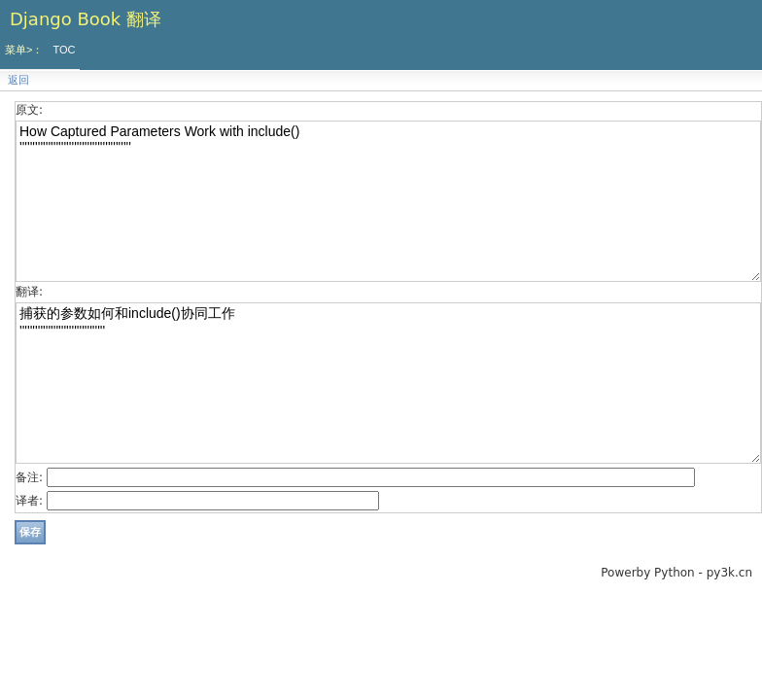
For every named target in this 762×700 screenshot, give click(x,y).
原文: (29, 110)
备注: (29, 477)
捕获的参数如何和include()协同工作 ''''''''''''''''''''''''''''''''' (388, 383)
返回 (18, 80)
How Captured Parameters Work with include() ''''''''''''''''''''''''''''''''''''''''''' (388, 201)
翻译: (29, 292)
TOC (64, 50)
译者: (29, 501)
